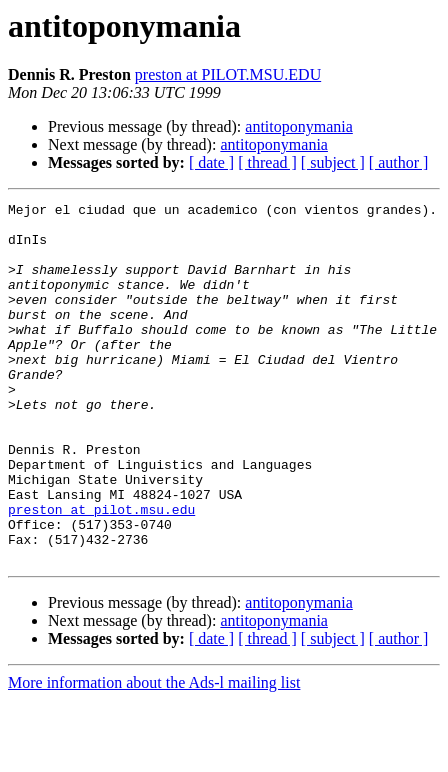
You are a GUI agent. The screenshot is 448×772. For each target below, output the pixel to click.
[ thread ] (267, 162)
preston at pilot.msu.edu (101, 572)
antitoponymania (299, 126)
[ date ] (211, 162)
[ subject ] (333, 162)
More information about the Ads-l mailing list (154, 754)
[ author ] (399, 162)
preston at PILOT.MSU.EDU (228, 74)
